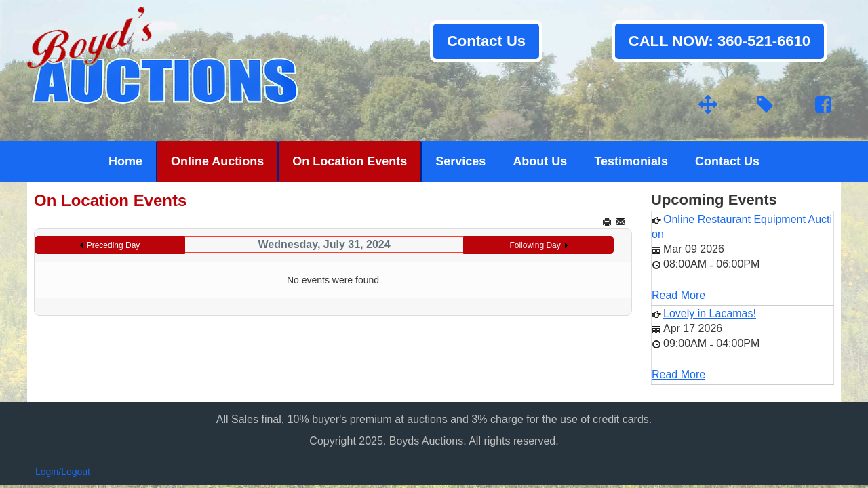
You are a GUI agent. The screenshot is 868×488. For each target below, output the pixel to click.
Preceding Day (114, 245)
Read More (678, 295)
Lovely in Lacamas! (710, 313)
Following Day (535, 245)
